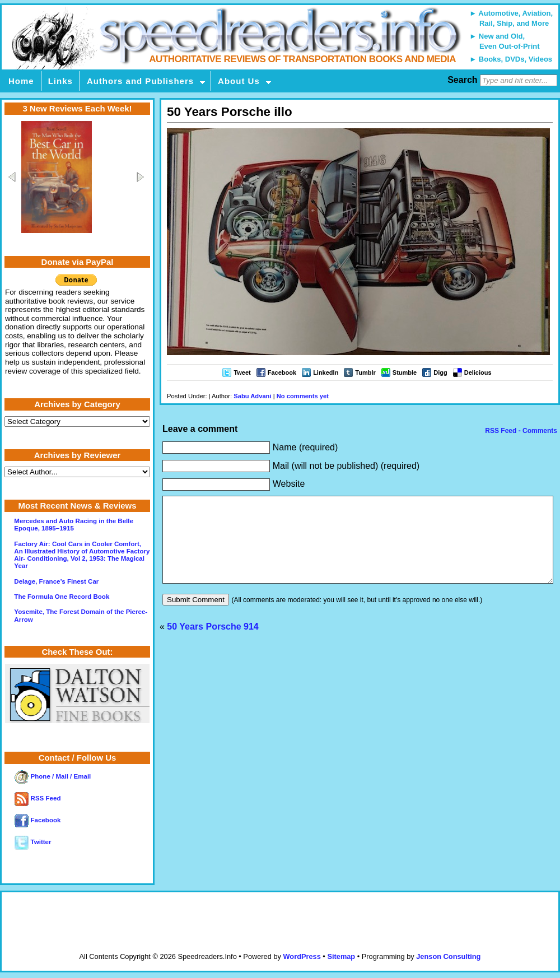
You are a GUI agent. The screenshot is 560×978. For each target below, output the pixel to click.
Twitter (33, 842)
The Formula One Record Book (62, 597)
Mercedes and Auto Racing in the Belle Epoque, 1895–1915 (74, 525)
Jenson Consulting (448, 956)
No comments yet (303, 396)
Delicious (478, 372)
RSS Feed (38, 798)
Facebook (282, 372)
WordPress (302, 956)
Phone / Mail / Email (53, 776)
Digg (440, 372)
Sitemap (341, 956)
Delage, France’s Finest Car (56, 581)
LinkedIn (326, 372)
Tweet (242, 372)
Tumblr (365, 372)
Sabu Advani (252, 396)
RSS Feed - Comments (520, 431)
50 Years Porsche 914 (213, 643)
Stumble (405, 372)
